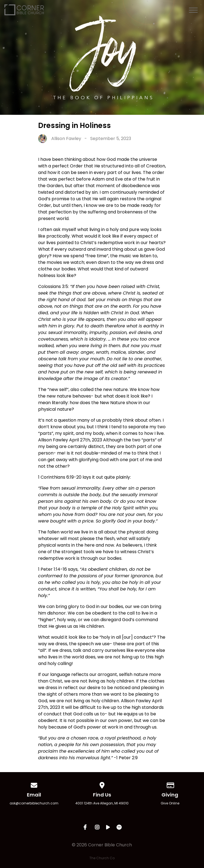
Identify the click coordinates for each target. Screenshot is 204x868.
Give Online (170, 803)
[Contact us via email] (34, 784)
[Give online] (170, 784)
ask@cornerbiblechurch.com (34, 803)
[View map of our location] (102, 784)
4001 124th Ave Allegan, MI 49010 (102, 803)
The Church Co (102, 858)
